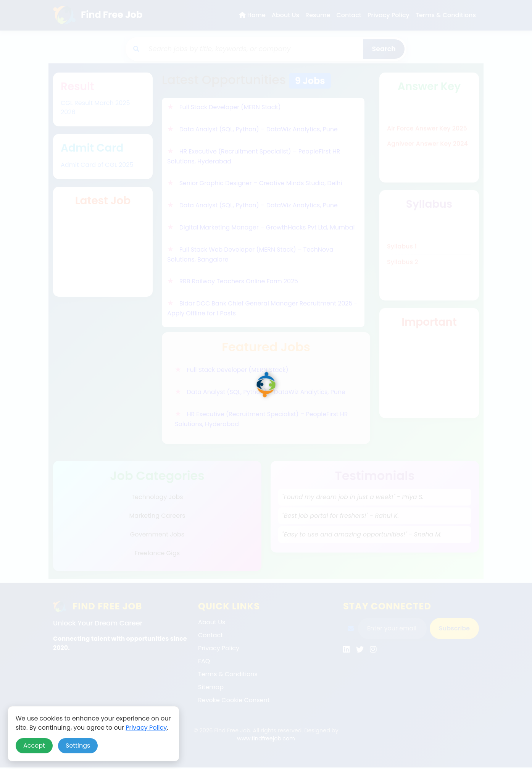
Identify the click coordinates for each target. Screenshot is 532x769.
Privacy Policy (146, 728)
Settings (78, 746)
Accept (34, 746)
